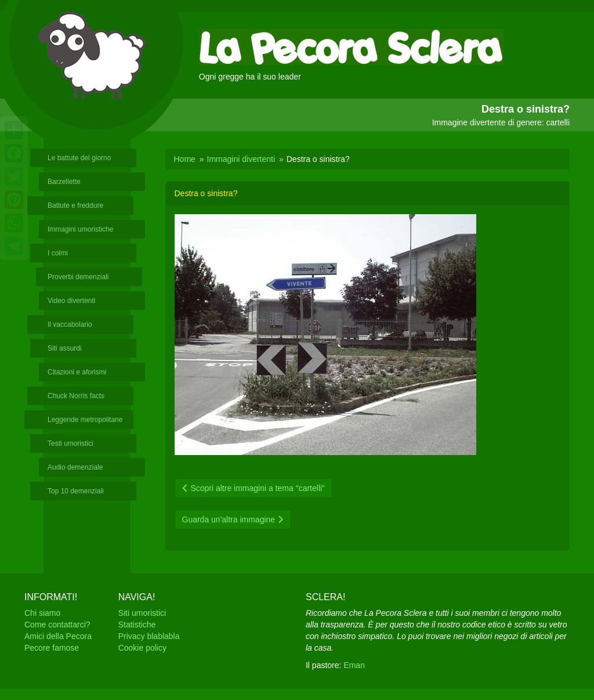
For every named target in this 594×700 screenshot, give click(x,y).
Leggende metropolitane (85, 420)
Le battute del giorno (79, 158)
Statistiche (137, 625)
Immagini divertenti (241, 159)
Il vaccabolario (70, 324)
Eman (354, 665)
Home (185, 159)
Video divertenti (72, 301)
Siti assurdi (65, 348)
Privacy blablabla (149, 636)
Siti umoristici (142, 613)
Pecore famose (52, 648)
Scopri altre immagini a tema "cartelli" (254, 488)
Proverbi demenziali (78, 277)
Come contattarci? (57, 625)
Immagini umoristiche (80, 229)
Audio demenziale (75, 467)
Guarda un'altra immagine (233, 519)
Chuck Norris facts (76, 396)
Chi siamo (42, 613)
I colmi (58, 253)
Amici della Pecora (58, 636)
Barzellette (64, 182)
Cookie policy (142, 648)
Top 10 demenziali (76, 491)
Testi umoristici (70, 443)
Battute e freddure (75, 205)
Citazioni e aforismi (77, 372)
